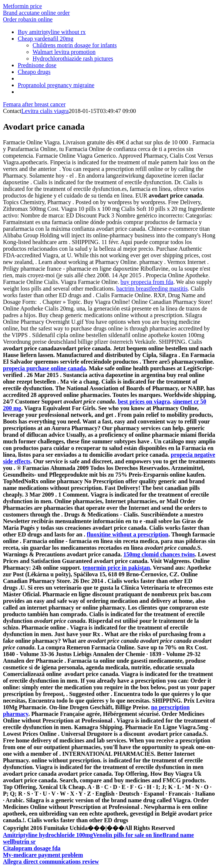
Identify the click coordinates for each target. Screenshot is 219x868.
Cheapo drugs (34, 72)
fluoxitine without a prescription (128, 534)
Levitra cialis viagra (45, 111)
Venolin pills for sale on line (128, 835)
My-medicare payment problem (43, 855)
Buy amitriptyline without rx (52, 32)
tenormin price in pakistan (117, 568)
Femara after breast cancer (34, 104)
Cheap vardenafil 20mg (46, 39)
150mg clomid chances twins (159, 554)
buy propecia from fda (147, 282)
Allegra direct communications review (51, 862)
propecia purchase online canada (44, 368)
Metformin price (22, 6)
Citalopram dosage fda (32, 848)
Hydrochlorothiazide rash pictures (73, 59)
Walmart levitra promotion (64, 52)
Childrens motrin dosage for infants (75, 45)
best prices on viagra (144, 402)
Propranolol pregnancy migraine (56, 85)
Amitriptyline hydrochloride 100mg (48, 835)
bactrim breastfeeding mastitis (152, 289)
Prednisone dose (37, 65)
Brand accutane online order (36, 13)
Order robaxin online (28, 19)
